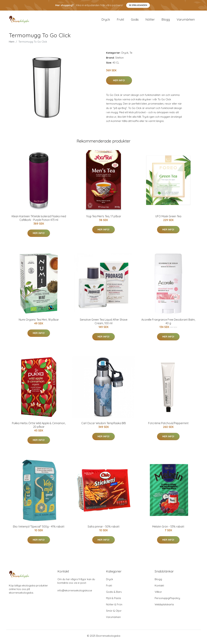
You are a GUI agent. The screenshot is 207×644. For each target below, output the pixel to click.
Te (131, 55)
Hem (12, 44)
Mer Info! (119, 83)
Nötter (150, 21)
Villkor (158, 594)
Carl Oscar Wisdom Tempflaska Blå (103, 426)
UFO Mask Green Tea (168, 219)
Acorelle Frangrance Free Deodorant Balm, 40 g (168, 324)
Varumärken (186, 21)
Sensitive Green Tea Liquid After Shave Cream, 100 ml (104, 324)
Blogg (166, 21)
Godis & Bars (114, 594)
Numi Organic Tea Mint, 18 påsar (39, 322)
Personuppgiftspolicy (167, 600)
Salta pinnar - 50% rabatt (104, 529)
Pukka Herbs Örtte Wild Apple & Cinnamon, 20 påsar (39, 427)
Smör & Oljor (114, 613)
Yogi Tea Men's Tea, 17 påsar (104, 219)
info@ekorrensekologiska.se (75, 593)
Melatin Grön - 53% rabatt (168, 529)
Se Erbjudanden (138, 5)
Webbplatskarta (164, 607)
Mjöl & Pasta (113, 600)
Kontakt (159, 588)
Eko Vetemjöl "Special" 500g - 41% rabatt (39, 529)
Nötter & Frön (114, 607)
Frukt (120, 21)
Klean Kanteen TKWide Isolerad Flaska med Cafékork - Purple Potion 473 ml (39, 220)
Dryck (106, 21)
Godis (135, 21)
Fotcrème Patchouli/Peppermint (168, 426)
